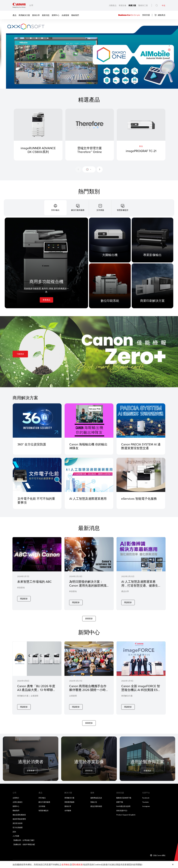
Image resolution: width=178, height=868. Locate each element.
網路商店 (160, 15)
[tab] (55, 208)
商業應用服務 (69, 799)
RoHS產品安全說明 (123, 803)
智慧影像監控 (43, 807)
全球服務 (68, 807)
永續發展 (65, 15)
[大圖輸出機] (110, 240)
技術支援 (146, 15)
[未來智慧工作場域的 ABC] (37, 573)
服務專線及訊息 (96, 795)
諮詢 (14, 829)
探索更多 (89, 617)
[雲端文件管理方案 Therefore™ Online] (90, 135)
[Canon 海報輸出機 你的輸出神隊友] (89, 421)
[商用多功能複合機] (46, 263)
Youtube (145, 799)
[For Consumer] (31, 756)
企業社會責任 (18, 799)
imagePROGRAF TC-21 (141, 151)
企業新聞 (34, 695)
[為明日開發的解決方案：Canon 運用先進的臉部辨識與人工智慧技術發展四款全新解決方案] (89, 573)
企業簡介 (16, 795)
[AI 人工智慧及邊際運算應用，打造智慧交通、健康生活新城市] (141, 573)
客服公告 (94, 799)
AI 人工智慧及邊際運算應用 (88, 499)
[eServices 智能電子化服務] (141, 475)
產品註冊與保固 (96, 803)
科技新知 (21, 592)
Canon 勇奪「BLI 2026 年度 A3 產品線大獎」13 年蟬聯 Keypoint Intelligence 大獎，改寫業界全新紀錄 (36, 690)
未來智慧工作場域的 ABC (34, 582)
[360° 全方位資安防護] (37, 421)
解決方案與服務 (44, 799)
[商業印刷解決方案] (153, 286)
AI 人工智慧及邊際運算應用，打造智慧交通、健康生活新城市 (140, 585)
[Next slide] (100, 169)
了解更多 (20, 354)
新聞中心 (56, 15)
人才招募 (16, 833)
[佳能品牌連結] (19, 5)
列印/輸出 (42, 795)
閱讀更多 (24, 601)
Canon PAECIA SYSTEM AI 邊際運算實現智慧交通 (141, 446)
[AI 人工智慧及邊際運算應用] (89, 475)
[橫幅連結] (89, 54)
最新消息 (46, 15)
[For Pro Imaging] (89, 756)
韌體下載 (120, 799)
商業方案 (132, 5)
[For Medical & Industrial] (147, 756)
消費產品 (113, 5)
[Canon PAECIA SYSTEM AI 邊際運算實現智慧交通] (141, 421)
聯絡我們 (75, 15)
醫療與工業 (143, 5)
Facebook (146, 795)
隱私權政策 (77, 864)
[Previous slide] (78, 169)
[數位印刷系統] (110, 286)
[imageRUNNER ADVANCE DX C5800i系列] (38, 135)
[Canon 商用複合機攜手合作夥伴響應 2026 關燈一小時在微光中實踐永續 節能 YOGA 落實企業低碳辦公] (89, 676)
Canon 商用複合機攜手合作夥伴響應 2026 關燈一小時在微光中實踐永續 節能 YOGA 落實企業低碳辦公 (89, 690)
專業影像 (123, 5)
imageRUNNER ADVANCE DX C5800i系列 (38, 153)
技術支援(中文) (122, 807)
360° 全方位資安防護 (32, 444)
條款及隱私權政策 (19, 812)
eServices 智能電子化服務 (139, 499)
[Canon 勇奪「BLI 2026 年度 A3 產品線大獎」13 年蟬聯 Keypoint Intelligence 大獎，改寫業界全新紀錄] (37, 676)
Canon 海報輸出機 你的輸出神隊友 (88, 446)
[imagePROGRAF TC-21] (141, 135)
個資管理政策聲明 (19, 816)
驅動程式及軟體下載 (124, 795)
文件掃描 (42, 803)
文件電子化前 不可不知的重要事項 (36, 500)
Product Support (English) (126, 812)
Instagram (146, 803)
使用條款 (66, 864)
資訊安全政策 (18, 820)
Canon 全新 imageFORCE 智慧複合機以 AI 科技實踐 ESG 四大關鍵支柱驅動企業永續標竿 (141, 690)
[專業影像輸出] (153, 240)
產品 (14, 15)
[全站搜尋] (157, 5)
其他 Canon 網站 (159, 852)
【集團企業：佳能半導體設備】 (24, 841)
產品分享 (125, 592)
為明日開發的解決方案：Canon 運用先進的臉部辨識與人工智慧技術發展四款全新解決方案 (88, 587)
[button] (169, 46)
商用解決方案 (24, 15)
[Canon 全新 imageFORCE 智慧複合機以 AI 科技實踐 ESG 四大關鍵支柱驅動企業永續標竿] (141, 676)
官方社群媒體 (18, 824)
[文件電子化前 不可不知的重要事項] (37, 475)
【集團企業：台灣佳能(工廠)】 (24, 837)
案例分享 (36, 15)
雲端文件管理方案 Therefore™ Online (90, 153)
